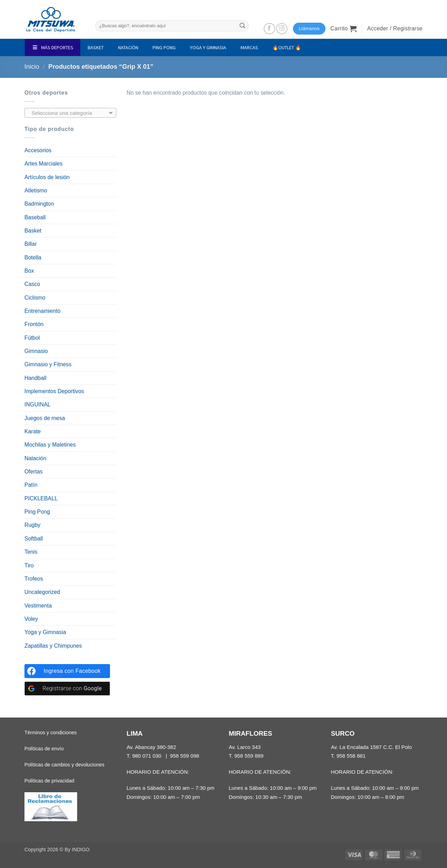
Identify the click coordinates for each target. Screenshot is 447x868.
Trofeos (34, 579)
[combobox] (70, 113)
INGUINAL (38, 404)
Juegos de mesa (45, 418)
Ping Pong (37, 512)
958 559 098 (185, 756)
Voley (31, 619)
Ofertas (34, 472)
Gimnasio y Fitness (48, 364)
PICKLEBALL (41, 498)
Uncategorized (42, 592)
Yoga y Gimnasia (45, 632)
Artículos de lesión (47, 177)
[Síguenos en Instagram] (282, 29)
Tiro (29, 565)
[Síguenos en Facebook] (269, 29)
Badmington (39, 204)
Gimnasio (36, 351)
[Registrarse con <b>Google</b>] (67, 689)
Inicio (32, 67)
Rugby (32, 525)
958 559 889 (249, 756)
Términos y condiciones (51, 733)
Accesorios (38, 150)
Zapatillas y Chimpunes (53, 646)
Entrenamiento (42, 311)
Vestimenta (38, 606)
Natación (35, 458)
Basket (33, 231)
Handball (35, 378)
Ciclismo (35, 298)
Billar (31, 244)
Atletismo (36, 190)
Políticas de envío (44, 749)
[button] (343, 29)
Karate (33, 431)
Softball (34, 539)
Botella (33, 258)
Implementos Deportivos (54, 391)
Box (29, 271)
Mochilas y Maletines (50, 445)
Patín (31, 485)
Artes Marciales (43, 164)
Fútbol (32, 338)
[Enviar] (242, 26)
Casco (32, 284)
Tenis (31, 552)
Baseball (35, 217)
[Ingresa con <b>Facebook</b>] (67, 671)
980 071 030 (147, 756)
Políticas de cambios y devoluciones (64, 765)
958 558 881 (351, 756)
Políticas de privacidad (49, 781)
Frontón (34, 324)
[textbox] (69, 113)
